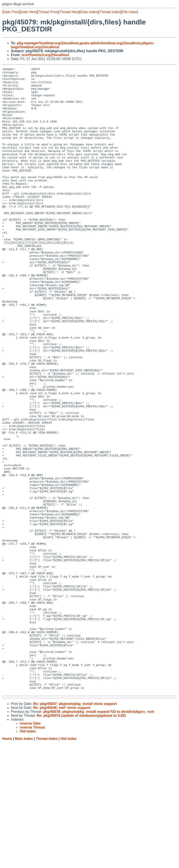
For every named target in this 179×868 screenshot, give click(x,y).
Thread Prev (48, 12)
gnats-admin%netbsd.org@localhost (110, 43)
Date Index (89, 12)
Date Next (28, 12)
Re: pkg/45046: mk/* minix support (62, 833)
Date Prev (11, 12)
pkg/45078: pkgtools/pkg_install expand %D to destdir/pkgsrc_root (99, 837)
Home (7, 864)
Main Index (24, 864)
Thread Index (110, 12)
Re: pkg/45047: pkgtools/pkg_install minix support (75, 829)
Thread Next (69, 12)
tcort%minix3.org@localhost (45, 55)
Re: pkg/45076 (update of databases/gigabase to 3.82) (81, 841)
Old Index (130, 12)
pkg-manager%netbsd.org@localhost (48, 43)
